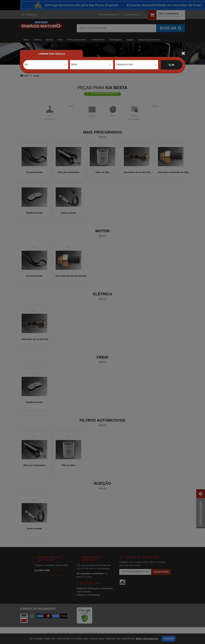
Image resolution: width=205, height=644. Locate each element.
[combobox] (46, 65)
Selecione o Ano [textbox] (125, 65)
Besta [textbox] (74, 65)
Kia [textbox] (26, 65)
